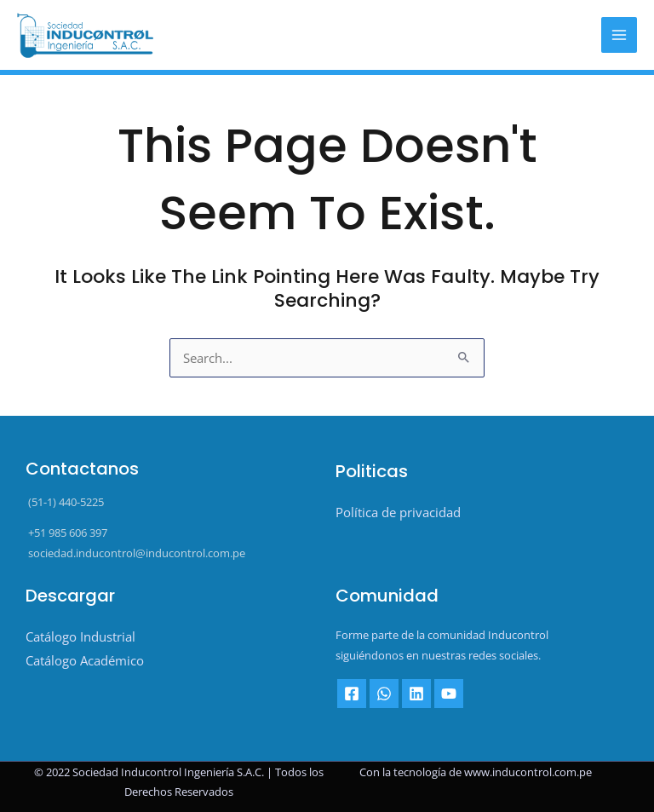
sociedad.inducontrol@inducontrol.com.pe (135, 553)
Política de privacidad (398, 512)
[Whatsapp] (384, 694)
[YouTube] (449, 694)
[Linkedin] (416, 694)
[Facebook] (352, 694)
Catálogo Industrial (80, 636)
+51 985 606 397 (66, 533)
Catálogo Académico (85, 660)
